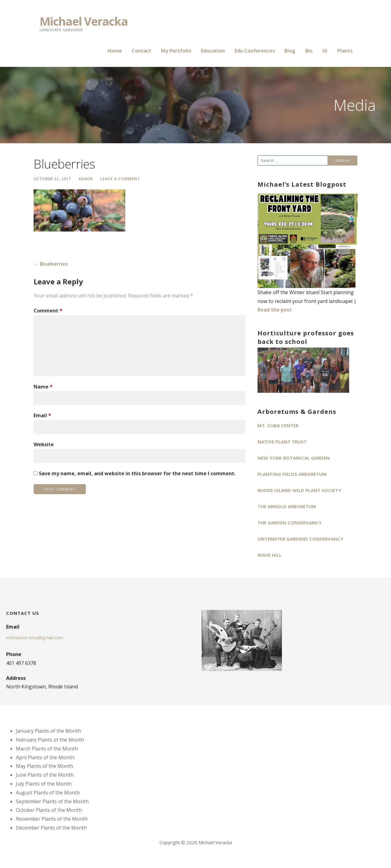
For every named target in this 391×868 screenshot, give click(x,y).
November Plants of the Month (52, 819)
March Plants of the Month (47, 749)
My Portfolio (176, 51)
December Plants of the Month (51, 828)
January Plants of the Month (48, 731)
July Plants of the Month (44, 784)
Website (44, 444)
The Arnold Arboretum (287, 506)
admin (86, 179)
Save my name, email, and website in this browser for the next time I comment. (137, 473)
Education (213, 51)
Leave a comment (120, 179)
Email (42, 415)
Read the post (275, 310)
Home (115, 51)
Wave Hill (270, 555)
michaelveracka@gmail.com (35, 637)
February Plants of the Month (50, 740)
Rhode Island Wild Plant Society (299, 490)
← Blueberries (51, 264)
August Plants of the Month (48, 793)
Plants (345, 51)
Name (43, 387)
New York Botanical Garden (294, 458)
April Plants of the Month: (45, 757)
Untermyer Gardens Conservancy (300, 539)
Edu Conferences (255, 51)
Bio (309, 51)
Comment (48, 311)
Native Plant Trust (282, 442)
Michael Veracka (84, 21)
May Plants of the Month (44, 766)
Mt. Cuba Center (278, 425)
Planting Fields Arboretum (292, 474)
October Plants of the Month (49, 810)
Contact (141, 51)
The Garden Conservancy (290, 523)
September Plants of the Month (52, 801)
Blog (290, 51)
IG (325, 51)
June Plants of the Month (45, 775)
